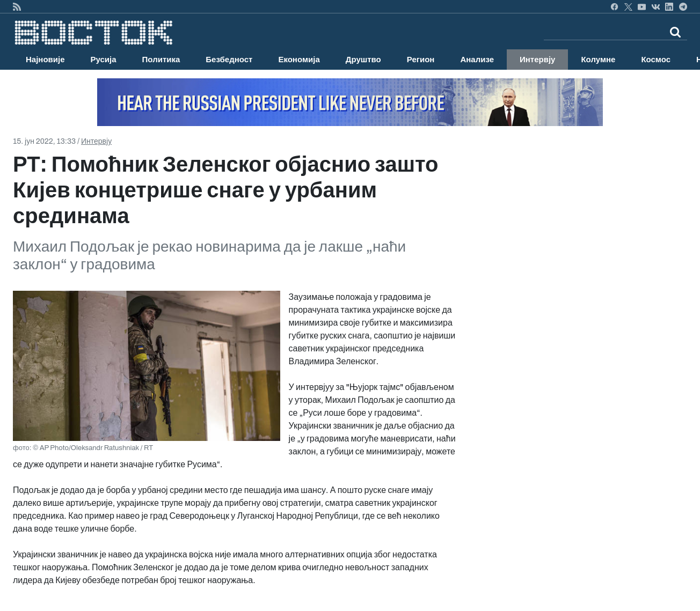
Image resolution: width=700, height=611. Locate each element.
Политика (161, 60)
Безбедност (229, 60)
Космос (656, 60)
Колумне (598, 60)
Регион (421, 60)
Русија (104, 60)
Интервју (537, 60)
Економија (299, 60)
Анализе (477, 60)
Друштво (363, 60)
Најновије (45, 60)
